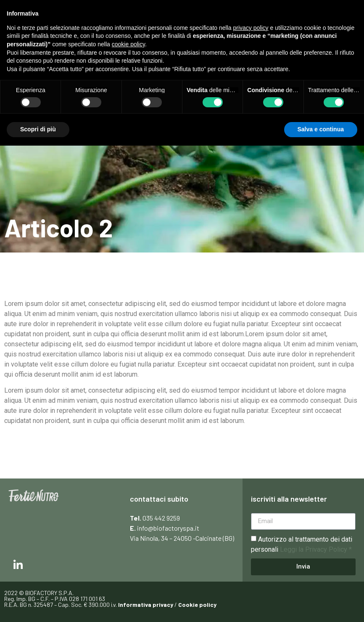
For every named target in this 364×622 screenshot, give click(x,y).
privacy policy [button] (251, 28)
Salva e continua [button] (321, 129)
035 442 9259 (161, 518)
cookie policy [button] (128, 44)
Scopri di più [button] (38, 129)
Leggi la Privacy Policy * (316, 549)
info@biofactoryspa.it (168, 528)
